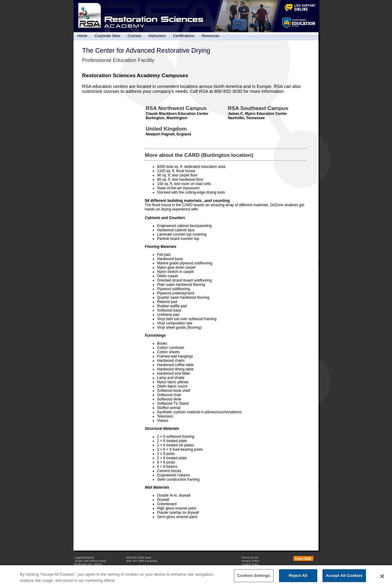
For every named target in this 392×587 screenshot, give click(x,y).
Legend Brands (84, 558)
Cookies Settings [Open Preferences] (252, 568)
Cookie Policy (250, 564)
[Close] (382, 580)
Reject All (298, 579)
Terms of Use (250, 558)
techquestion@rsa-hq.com (143, 566)
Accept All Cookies (344, 579)
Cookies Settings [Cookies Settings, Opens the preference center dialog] (254, 579)
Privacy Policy (251, 561)
